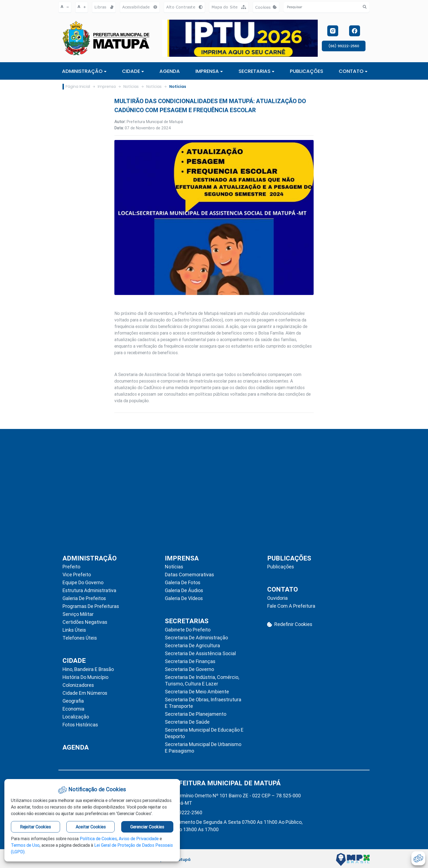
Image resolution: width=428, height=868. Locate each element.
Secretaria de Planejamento (196, 714)
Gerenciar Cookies (147, 827)
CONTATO (353, 71)
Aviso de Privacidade (139, 839)
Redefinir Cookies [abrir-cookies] (290, 624)
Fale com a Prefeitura (291, 606)
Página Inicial (78, 86)
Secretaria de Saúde (187, 722)
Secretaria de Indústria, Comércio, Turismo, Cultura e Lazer (202, 680)
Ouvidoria (277, 598)
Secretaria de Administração (196, 638)
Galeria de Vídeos (184, 598)
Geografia (73, 701)
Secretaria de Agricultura (192, 645)
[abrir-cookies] (418, 858)
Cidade (133, 71)
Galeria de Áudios (184, 590)
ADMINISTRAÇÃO (84, 71)
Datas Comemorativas (189, 575)
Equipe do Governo (83, 582)
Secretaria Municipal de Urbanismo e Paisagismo (203, 748)
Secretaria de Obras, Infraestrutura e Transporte (203, 703)
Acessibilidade (140, 7)
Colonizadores (78, 685)
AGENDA (170, 71)
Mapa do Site (229, 7)
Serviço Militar (78, 614)
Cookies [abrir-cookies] (267, 9)
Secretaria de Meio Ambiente (197, 692)
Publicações (281, 567)
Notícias (131, 86)
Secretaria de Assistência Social (200, 653)
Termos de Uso (25, 845)
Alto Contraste (184, 7)
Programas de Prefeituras (91, 606)
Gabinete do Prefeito (188, 630)
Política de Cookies (98, 839)
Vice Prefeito (77, 575)
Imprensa (107, 86)
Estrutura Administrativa (89, 590)
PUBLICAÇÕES (307, 71)
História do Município (85, 677)
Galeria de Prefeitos (84, 598)
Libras (104, 7)
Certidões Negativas (85, 622)
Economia (73, 709)
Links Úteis (74, 630)
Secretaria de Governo (189, 669)
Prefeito (71, 567)
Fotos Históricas (80, 725)
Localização (76, 717)
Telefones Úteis (80, 638)
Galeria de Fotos (183, 582)
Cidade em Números (85, 693)
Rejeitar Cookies (35, 827)
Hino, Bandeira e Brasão (88, 669)
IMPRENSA (209, 71)
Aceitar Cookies (91, 827)
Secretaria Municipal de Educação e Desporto (204, 733)
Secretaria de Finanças (190, 661)
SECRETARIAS (256, 71)
